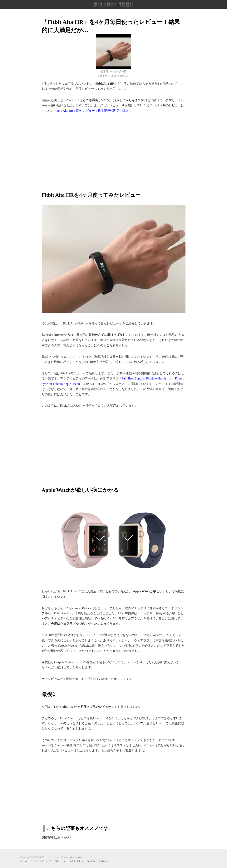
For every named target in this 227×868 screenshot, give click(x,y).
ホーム (24, 861)
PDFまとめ (60, 861)
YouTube (91, 861)
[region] (114, 150)
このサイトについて (41, 861)
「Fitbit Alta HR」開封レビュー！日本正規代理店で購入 (91, 111)
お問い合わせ (76, 861)
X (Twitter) (104, 861)
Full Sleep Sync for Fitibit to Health (144, 378)
